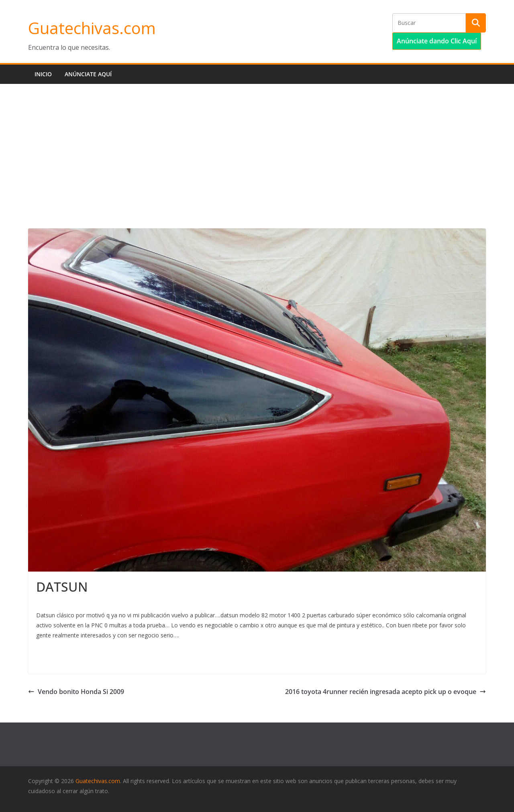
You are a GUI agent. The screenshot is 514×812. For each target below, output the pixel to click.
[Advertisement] (257, 144)
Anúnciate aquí (88, 74)
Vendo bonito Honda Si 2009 (76, 692)
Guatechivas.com (92, 28)
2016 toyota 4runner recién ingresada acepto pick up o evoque (385, 692)
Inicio (43, 74)
